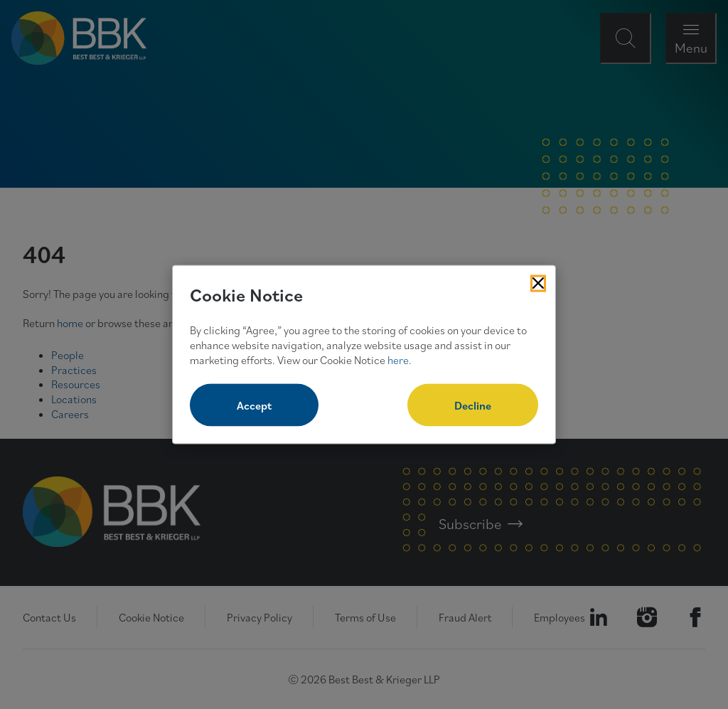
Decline (473, 405)
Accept (254, 405)
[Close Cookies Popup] (538, 283)
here (398, 359)
